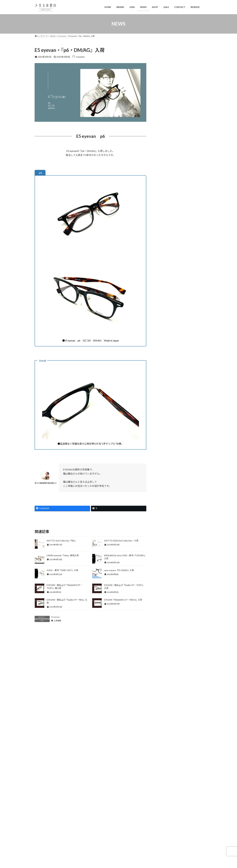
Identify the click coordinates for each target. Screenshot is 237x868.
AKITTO (162, 240)
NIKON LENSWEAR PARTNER (175, 459)
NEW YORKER (167, 378)
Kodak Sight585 (168, 361)
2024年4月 (163, 740)
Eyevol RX (163, 304)
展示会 (161, 564)
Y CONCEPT (164, 528)
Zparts (161, 533)
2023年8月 (163, 789)
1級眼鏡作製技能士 (167, 222)
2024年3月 (163, 746)
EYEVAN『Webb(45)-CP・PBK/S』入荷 (123, 600)
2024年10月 (164, 703)
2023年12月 (164, 764)
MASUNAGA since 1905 (172, 424)
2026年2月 (163, 605)
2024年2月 (163, 752)
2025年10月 (164, 629)
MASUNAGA (164, 401)
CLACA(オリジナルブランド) (172, 258)
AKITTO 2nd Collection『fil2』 (62, 541)
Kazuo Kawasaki (168, 412)
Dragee (161, 264)
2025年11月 (164, 623)
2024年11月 (164, 697)
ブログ (161, 539)
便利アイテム (164, 545)
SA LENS (162, 487)
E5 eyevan (55, 617)
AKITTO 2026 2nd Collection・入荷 (121, 541)
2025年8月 (163, 641)
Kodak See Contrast (170, 356)
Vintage (162, 522)
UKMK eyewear (165, 516)
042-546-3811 (63, 843)
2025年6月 (163, 654)
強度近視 (164, 235)
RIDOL (161, 482)
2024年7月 (163, 721)
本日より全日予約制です (186, 151)
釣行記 (161, 576)
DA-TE (163, 338)
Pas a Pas (162, 470)
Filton (161, 310)
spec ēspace (164, 499)
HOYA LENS (164, 321)
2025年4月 (163, 666)
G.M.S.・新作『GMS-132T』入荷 (62, 570)
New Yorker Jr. (167, 384)
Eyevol (161, 292)
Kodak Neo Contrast (170, 344)
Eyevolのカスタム (168, 299)
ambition (162, 246)
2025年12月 (164, 617)
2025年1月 (163, 684)
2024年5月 (163, 734)
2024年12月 (164, 691)
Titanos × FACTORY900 (172, 395)
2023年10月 (164, 777)
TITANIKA (163, 505)
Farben (163, 373)
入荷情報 (57, 621)
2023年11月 (164, 770)
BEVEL (161, 252)
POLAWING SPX (166, 476)
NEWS (161, 447)
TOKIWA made (165, 510)
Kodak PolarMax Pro (170, 350)
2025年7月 (163, 648)
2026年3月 (163, 599)
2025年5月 (163, 660)
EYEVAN (162, 287)
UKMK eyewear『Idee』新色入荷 (63, 555)
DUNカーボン (164, 270)
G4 (159, 316)
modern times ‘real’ (167, 442)
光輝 (162, 436)
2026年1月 (163, 611)
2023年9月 (163, 783)
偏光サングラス (165, 551)
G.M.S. (163, 407)
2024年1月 (163, 758)
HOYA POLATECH (169, 327)
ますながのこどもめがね (172, 430)
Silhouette (163, 493)
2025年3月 (163, 672)
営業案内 (162, 558)
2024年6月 (163, 727)
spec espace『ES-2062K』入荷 (119, 570)
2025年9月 (163, 635)
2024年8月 (163, 715)
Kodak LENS (164, 333)
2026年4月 (163, 592)
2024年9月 (163, 709)
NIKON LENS (164, 453)
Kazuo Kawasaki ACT (170, 418)
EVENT (161, 281)
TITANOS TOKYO (169, 390)
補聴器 (161, 570)
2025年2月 (163, 678)
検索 (195, 800)
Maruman (162, 367)
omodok (162, 464)
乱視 (162, 228)
